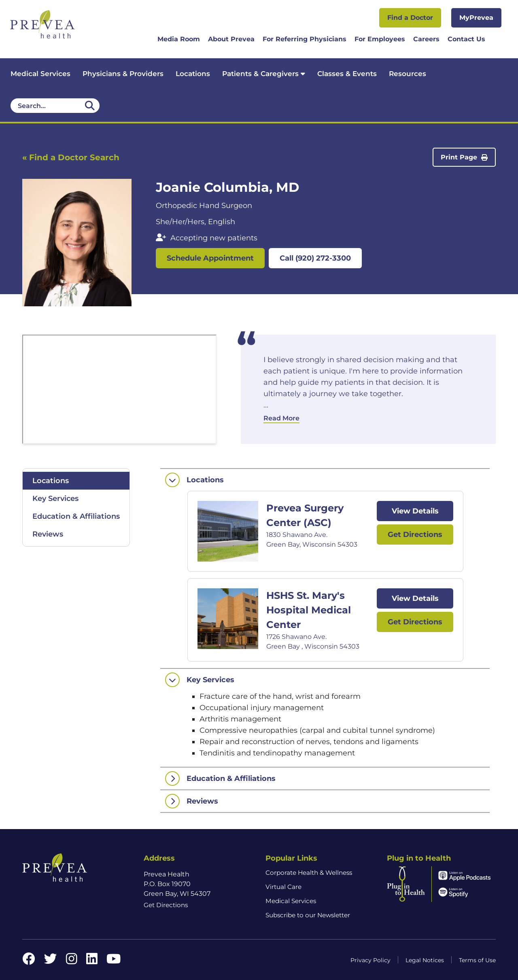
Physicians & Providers (123, 74)
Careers (426, 39)
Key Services (55, 498)
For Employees (380, 39)
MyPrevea (476, 18)
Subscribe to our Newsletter (308, 915)
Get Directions (415, 535)
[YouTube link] (114, 961)
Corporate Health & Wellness (309, 873)
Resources (408, 74)
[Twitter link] (51, 961)
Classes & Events (347, 74)
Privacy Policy (370, 960)
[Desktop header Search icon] (90, 106)
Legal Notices (425, 960)
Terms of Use (477, 960)
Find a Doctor (410, 18)
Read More (281, 418)
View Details (415, 511)
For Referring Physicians (305, 39)
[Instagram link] (72, 961)
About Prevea (231, 39)
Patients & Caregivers (264, 74)
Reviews (48, 534)
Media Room (179, 39)
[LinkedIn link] (92, 961)
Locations (193, 74)
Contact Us (466, 39)
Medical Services (40, 74)
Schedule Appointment (210, 258)
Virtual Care (283, 887)
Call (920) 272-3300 (315, 258)
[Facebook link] (29, 961)
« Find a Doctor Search (71, 157)
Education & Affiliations (76, 516)
